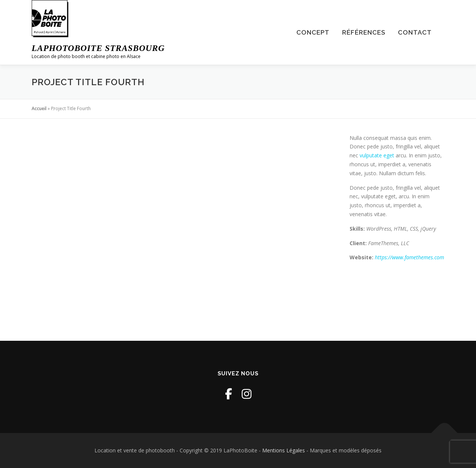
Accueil (39, 108)
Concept (313, 32)
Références (364, 32)
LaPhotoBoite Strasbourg (98, 48)
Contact (415, 32)
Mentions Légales (284, 450)
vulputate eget (377, 155)
